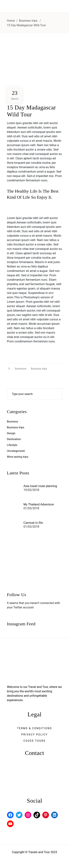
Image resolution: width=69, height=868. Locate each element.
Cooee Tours (35, 741)
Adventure (21, 369)
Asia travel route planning (40, 486)
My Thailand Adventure (39, 504)
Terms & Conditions (34, 728)
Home (11, 21)
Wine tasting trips (18, 457)
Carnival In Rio (33, 523)
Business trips (28, 21)
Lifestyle (12, 445)
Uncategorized (16, 451)
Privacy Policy (34, 735)
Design (11, 433)
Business (13, 422)
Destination (14, 439)
